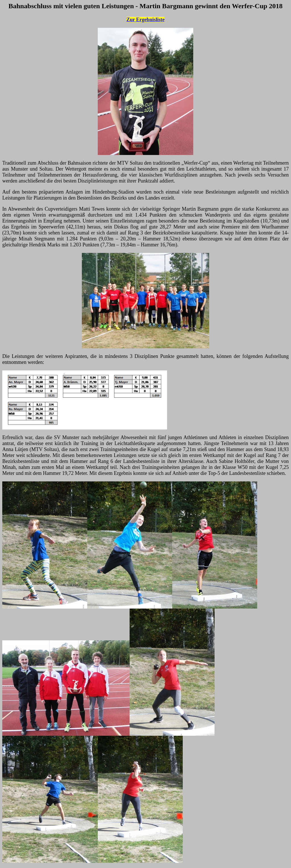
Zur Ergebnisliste (145, 20)
